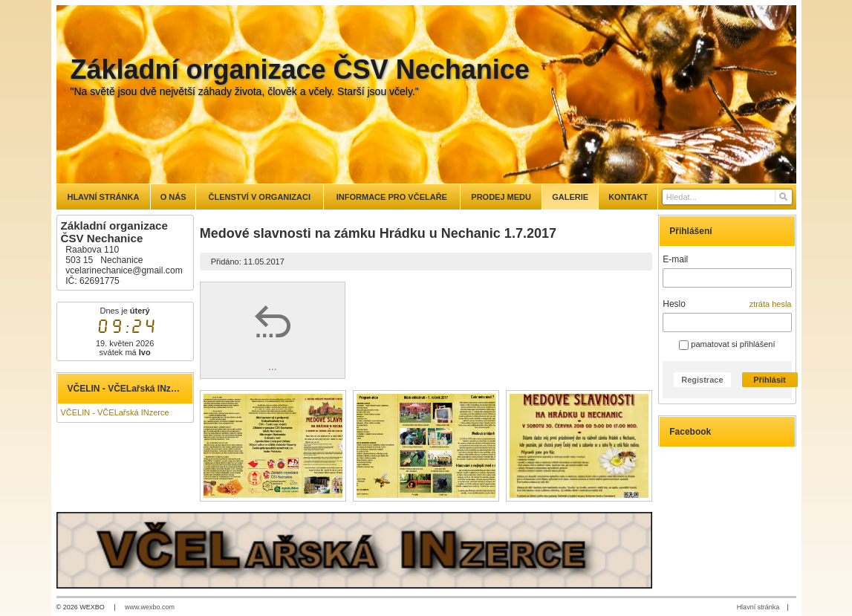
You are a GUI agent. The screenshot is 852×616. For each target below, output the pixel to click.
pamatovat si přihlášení (727, 344)
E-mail (675, 259)
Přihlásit (769, 380)
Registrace (702, 380)
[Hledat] (783, 197)
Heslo (674, 304)
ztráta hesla (771, 304)
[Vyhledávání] (727, 197)
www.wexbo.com (150, 607)
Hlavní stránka (758, 607)
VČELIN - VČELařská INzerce (115, 412)
